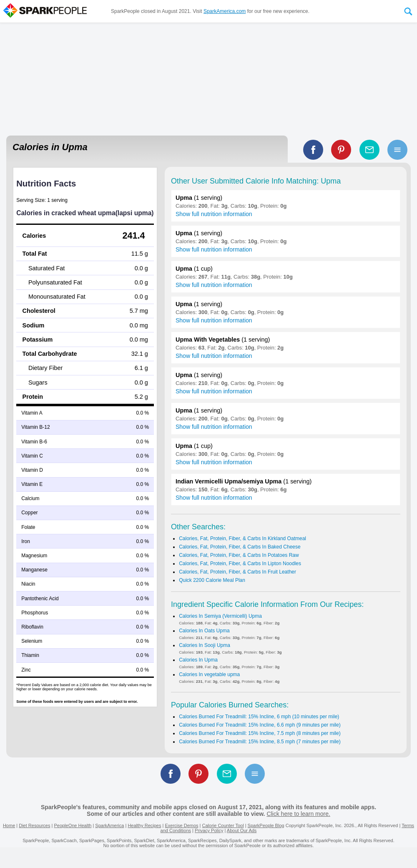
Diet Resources (34, 825)
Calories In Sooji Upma (205, 645)
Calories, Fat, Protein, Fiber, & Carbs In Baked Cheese (240, 547)
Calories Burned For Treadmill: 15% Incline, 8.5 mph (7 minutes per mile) (260, 742)
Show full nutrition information (214, 214)
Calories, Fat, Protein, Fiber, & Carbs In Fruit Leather (237, 572)
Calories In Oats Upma (204, 631)
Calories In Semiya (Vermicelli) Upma (220, 616)
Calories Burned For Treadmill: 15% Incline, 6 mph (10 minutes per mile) (259, 717)
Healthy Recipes (144, 825)
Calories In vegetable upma (209, 674)
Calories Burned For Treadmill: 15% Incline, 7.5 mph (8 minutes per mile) (260, 733)
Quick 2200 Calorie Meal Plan (212, 580)
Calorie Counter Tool (223, 825)
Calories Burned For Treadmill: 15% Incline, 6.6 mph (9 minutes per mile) (260, 725)
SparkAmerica (109, 825)
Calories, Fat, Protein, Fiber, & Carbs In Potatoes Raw (239, 555)
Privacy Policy (209, 830)
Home (9, 825)
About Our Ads (242, 830)
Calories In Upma (198, 660)
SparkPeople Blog (266, 825)
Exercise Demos (181, 825)
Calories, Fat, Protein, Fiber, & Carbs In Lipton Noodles (240, 564)
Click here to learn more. (298, 814)
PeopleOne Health (73, 825)
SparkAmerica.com (225, 11)
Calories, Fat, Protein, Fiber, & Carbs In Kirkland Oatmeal (242, 538)
